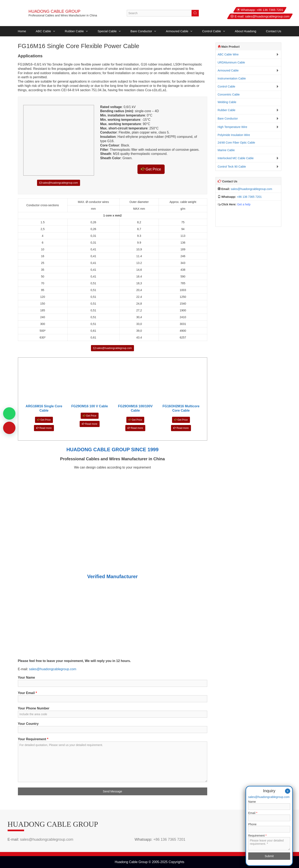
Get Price (151, 169)
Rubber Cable (76, 31)
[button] (53, 31)
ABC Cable (45, 31)
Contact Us (273, 31)
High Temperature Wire (233, 127)
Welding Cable (227, 102)
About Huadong (245, 31)
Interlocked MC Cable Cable (236, 158)
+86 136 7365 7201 (270, 10)
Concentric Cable (229, 94)
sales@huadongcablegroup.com (267, 16)
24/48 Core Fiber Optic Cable (236, 143)
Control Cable (214, 31)
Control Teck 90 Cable (232, 167)
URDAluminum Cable (231, 62)
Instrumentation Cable (232, 78)
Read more (44, 428)
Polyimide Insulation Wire (234, 135)
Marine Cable (226, 150)
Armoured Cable (179, 31)
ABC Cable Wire (228, 54)
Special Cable (109, 31)
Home (22, 31)
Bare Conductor (143, 31)
